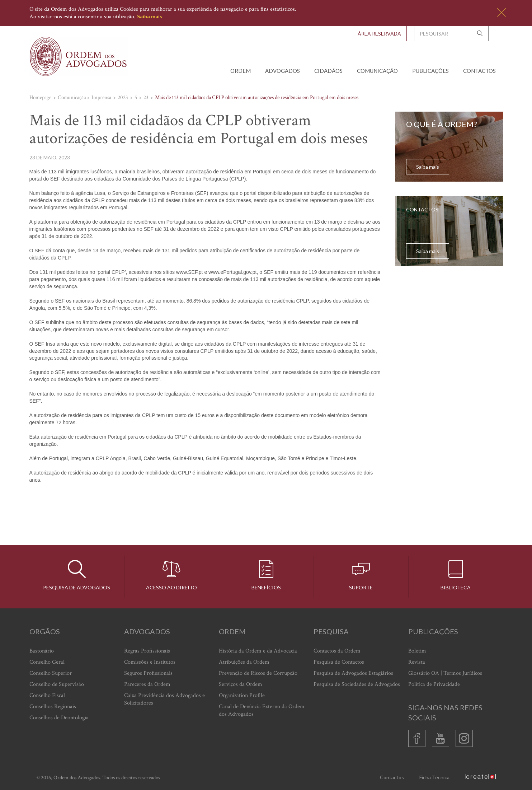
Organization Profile (242, 695)
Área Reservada (379, 34)
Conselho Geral (47, 662)
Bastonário (42, 651)
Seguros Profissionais (148, 673)
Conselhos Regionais (53, 707)
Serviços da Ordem (241, 684)
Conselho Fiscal (47, 695)
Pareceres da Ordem (147, 684)
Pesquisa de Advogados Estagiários (353, 673)
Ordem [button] (241, 71)
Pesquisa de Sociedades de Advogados (357, 684)
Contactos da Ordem (337, 651)
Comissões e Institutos (150, 662)
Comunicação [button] (377, 71)
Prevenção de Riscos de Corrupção (258, 673)
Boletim (417, 651)
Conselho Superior (51, 673)
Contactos (479, 71)
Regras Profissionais (147, 651)
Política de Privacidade (434, 684)
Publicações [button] (430, 71)
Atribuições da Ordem (244, 662)
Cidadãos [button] (328, 71)
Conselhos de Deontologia (59, 718)
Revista (417, 662)
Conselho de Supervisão (57, 684)
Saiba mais (150, 16)
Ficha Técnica (434, 777)
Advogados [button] (283, 71)
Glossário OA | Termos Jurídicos (445, 673)
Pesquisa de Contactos (339, 662)
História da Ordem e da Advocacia (258, 651)
